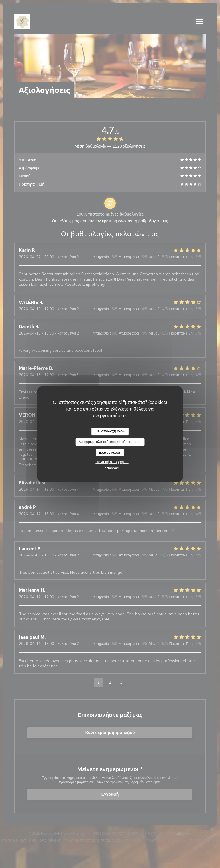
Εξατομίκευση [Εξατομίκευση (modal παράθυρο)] (110, 453)
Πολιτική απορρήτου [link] (112, 462)
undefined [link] (111, 468)
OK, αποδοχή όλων (110, 431)
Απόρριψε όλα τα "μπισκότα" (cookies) (110, 442)
